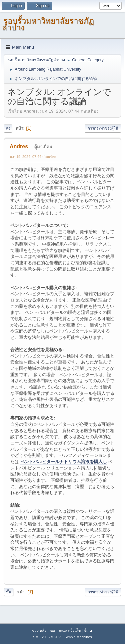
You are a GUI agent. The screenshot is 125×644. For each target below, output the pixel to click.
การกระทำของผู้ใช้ (103, 128)
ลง (8, 128)
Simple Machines (78, 637)
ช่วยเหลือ (39, 630)
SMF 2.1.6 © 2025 (48, 637)
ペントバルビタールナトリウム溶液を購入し (64, 462)
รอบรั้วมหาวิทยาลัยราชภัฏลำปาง (48, 24)
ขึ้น (9, 592)
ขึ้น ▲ (88, 630)
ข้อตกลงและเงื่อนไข (65, 630)
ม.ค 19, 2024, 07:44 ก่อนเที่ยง (33, 157)
